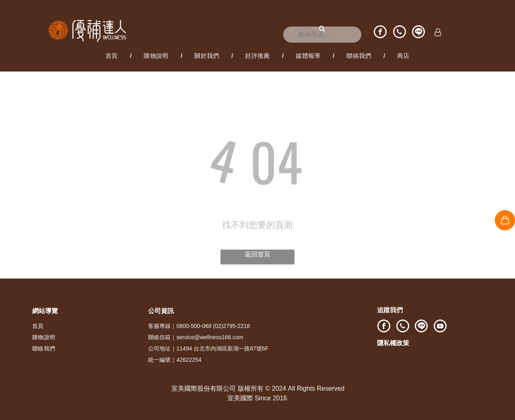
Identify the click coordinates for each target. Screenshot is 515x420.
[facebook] (380, 33)
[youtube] (440, 327)
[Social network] (418, 33)
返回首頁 (257, 254)
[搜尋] (322, 35)
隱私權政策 (393, 343)
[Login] (438, 33)
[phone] (400, 33)
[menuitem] (112, 56)
